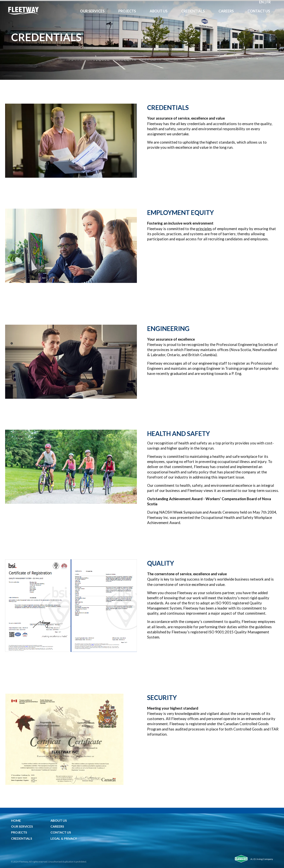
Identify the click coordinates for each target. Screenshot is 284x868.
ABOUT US (59, 820)
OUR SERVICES (22, 826)
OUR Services (92, 11)
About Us (159, 11)
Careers (226, 11)
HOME (16, 820)
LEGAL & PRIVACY (64, 838)
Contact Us (259, 11)
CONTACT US (61, 832)
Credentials (193, 11)
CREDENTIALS (22, 838)
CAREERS (57, 826)
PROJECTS (19, 832)
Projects (127, 11)
